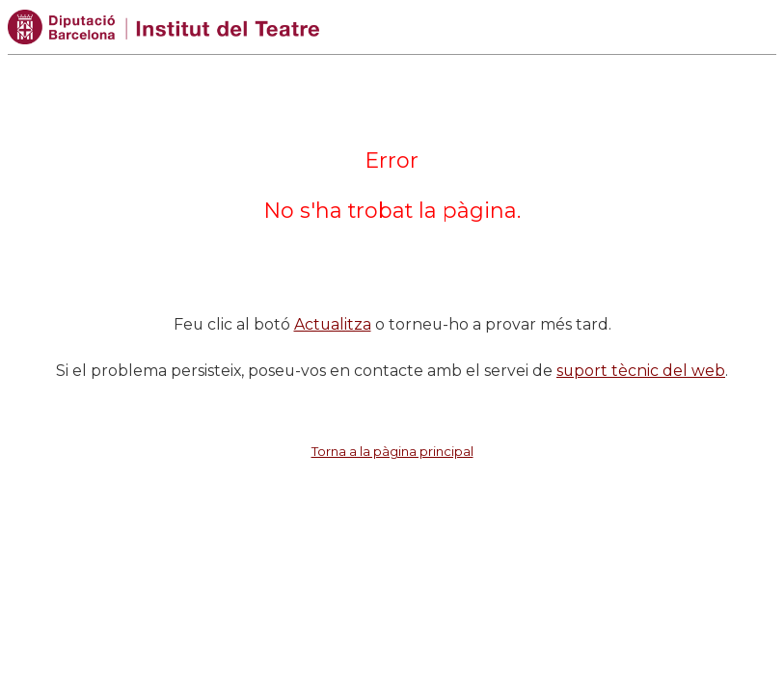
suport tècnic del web (641, 371)
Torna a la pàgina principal (392, 451)
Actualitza (333, 324)
